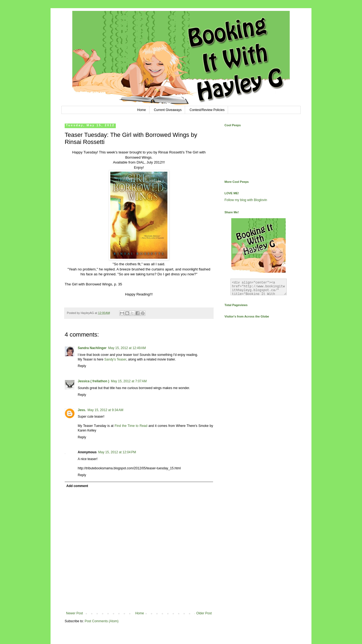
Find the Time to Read (131, 426)
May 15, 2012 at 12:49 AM (127, 348)
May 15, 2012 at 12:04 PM (117, 452)
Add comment (77, 486)
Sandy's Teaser (115, 359)
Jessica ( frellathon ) (93, 381)
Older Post (204, 613)
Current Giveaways (168, 110)
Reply (82, 366)
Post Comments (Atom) (102, 621)
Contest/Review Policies (207, 110)
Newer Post (74, 613)
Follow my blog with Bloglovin (246, 200)
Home (142, 110)
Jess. (82, 410)
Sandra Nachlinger (92, 348)
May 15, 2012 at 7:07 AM (129, 381)
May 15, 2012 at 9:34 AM (105, 410)
